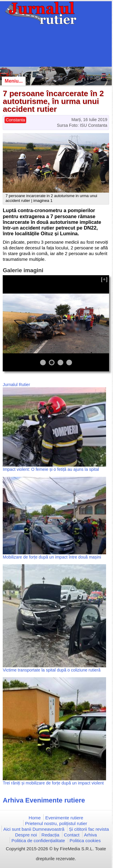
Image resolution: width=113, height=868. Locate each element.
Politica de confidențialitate (38, 841)
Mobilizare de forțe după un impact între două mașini (52, 557)
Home (35, 818)
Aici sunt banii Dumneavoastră (34, 829)
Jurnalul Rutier (16, 385)
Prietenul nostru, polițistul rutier (56, 823)
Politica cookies (85, 841)
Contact (72, 835)
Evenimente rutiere (64, 818)
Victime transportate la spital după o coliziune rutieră (52, 670)
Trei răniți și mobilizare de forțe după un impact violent (53, 783)
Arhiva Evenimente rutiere (44, 800)
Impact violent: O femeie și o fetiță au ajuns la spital (51, 469)
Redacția (50, 835)
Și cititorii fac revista (89, 829)
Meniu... (14, 81)
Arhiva (91, 835)
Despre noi (26, 835)
